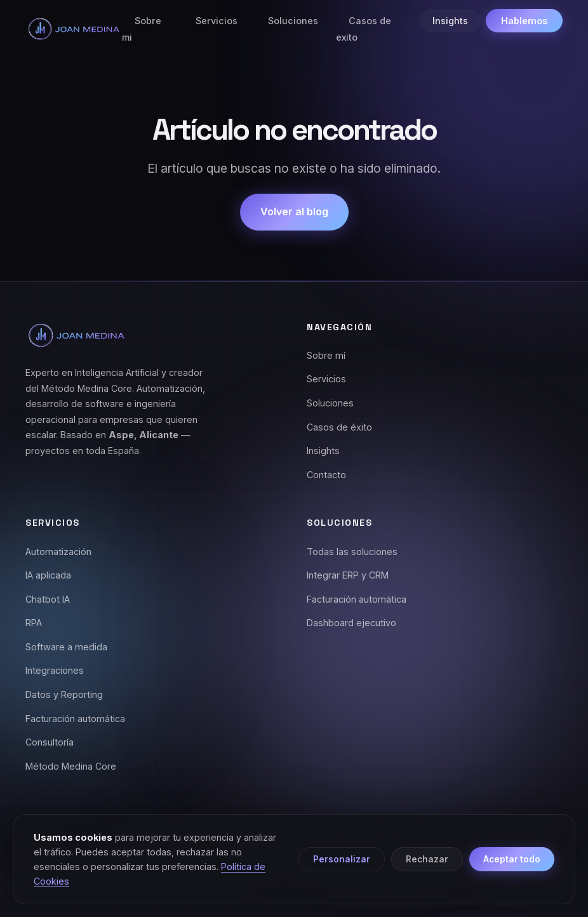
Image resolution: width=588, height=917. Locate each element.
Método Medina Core (71, 766)
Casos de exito (364, 29)
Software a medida (66, 647)
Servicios (217, 21)
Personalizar (342, 859)
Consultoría (50, 742)
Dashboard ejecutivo (351, 623)
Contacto (326, 475)
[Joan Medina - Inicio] (74, 29)
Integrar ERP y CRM (348, 575)
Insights (450, 21)
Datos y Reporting (64, 694)
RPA (34, 623)
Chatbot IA (48, 599)
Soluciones (293, 21)
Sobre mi (142, 29)
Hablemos (524, 21)
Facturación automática (75, 719)
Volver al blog (294, 211)
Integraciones (55, 670)
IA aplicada (48, 575)
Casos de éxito (339, 427)
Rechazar (427, 859)
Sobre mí (326, 355)
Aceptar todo (512, 859)
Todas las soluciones (352, 552)
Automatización (58, 552)
